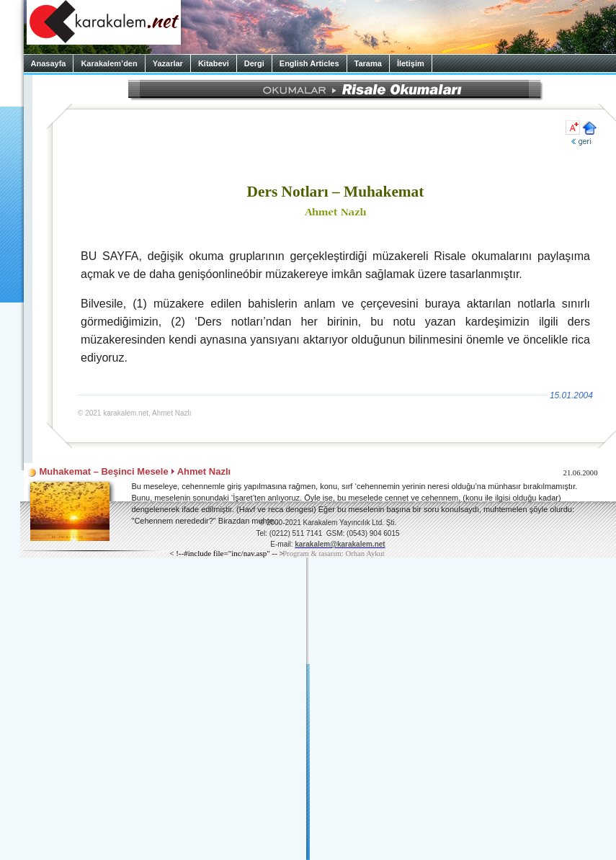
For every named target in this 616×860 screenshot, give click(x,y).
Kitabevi (214, 63)
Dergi (254, 63)
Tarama (368, 63)
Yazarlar (168, 63)
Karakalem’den (109, 63)
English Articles (309, 63)
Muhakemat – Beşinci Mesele (104, 471)
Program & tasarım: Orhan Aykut (334, 554)
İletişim (411, 63)
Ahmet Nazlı (204, 471)
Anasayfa (49, 63)
